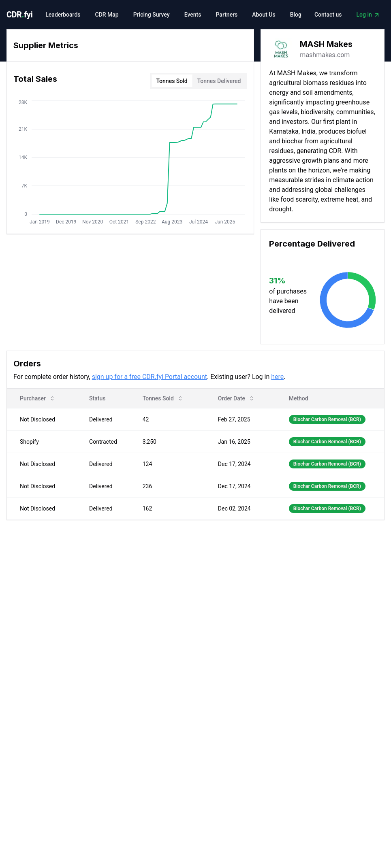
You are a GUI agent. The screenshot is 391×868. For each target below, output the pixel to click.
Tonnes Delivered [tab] (219, 81)
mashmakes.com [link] (325, 55)
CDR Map (107, 15)
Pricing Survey (152, 15)
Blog (296, 15)
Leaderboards (63, 15)
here (277, 377)
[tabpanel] (130, 164)
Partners (226, 15)
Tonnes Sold (163, 398)
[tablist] (199, 81)
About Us (264, 15)
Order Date (236, 398)
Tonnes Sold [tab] (172, 81)
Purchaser (38, 398)
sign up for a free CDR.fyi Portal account (150, 377)
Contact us (328, 15)
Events (193, 15)
